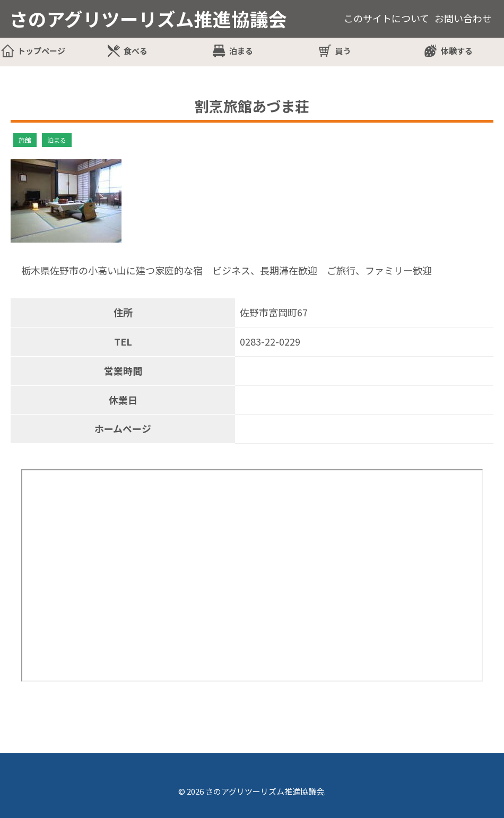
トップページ (41, 51)
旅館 (25, 140)
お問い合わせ (463, 18)
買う (343, 51)
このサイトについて (386, 18)
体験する (457, 51)
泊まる (241, 51)
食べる (136, 51)
